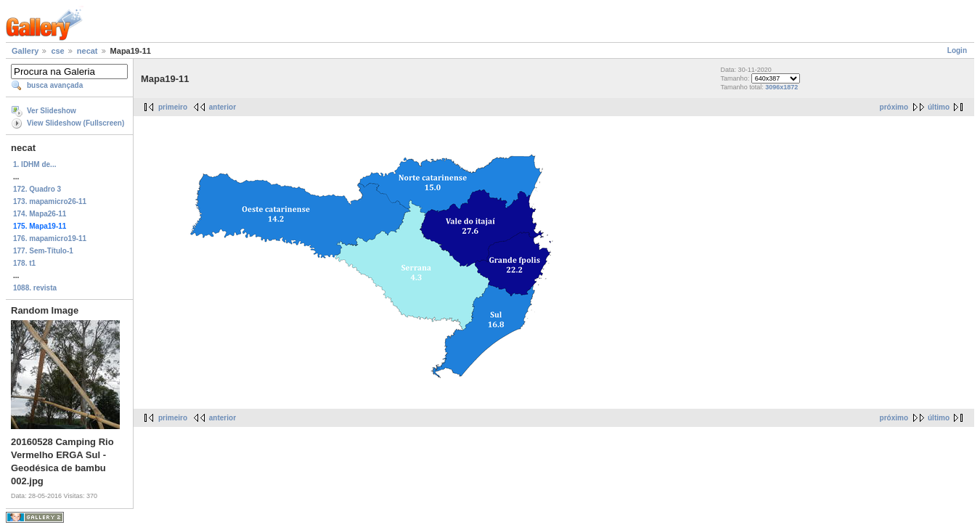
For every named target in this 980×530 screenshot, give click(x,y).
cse (57, 51)
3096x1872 (781, 87)
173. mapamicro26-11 (50, 201)
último (939, 107)
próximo (894, 107)
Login (957, 50)
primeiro (173, 107)
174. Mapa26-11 (40, 214)
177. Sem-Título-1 (43, 251)
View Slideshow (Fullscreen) (75, 123)
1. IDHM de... (34, 164)
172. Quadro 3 (37, 189)
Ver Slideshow (52, 111)
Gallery (25, 51)
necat (87, 51)
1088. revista (35, 288)
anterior (222, 107)
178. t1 (24, 263)
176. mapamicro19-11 (50, 238)
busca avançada (55, 85)
